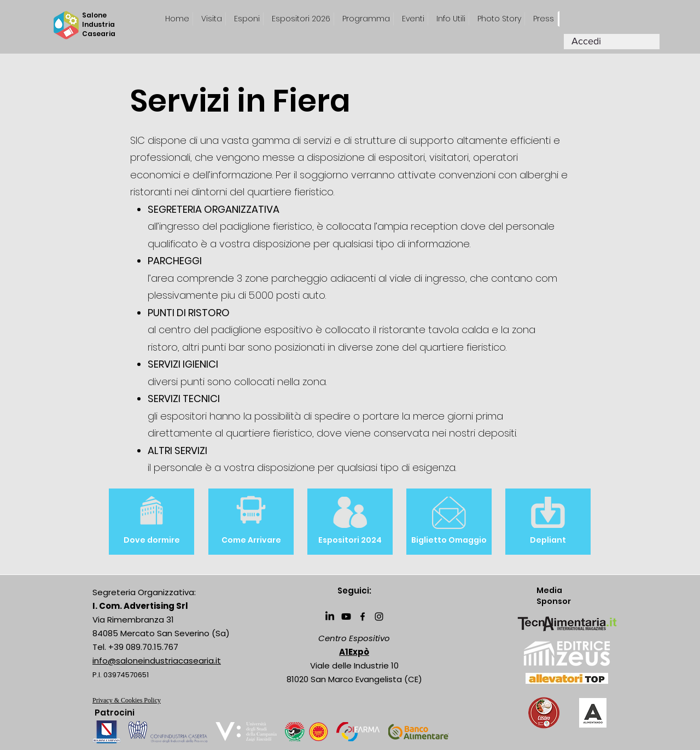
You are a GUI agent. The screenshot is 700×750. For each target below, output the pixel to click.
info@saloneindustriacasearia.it (157, 661)
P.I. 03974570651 (121, 675)
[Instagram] (379, 617)
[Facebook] (363, 617)
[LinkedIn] (330, 617)
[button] (544, 19)
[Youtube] (346, 617)
